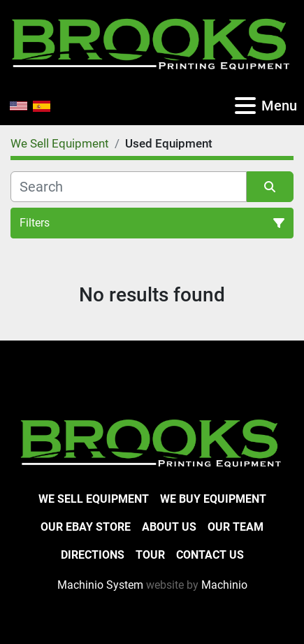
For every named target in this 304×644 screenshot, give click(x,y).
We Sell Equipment (94, 499)
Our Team (236, 527)
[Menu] (245, 106)
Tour (150, 555)
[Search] (129, 187)
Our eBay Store (86, 527)
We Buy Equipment (213, 499)
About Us (169, 527)
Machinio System (100, 585)
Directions (93, 555)
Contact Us (210, 555)
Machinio (224, 585)
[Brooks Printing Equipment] (152, 442)
